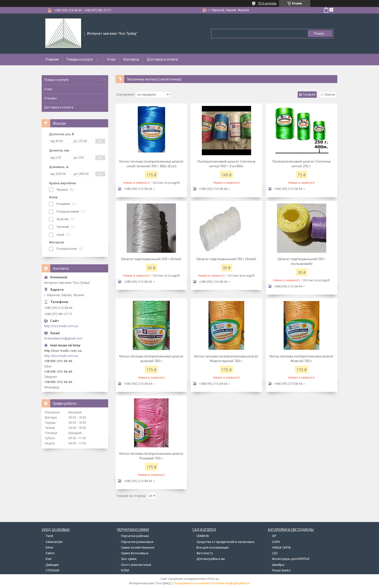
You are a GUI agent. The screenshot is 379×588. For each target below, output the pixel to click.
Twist (49, 536)
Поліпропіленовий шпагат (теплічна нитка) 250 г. (301, 164)
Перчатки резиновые (137, 542)
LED (275, 553)
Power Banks (281, 570)
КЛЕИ (125, 570)
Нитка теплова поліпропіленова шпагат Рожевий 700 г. (151, 456)
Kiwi (49, 559)
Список (330, 94)
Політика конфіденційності (231, 583)
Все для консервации (213, 547)
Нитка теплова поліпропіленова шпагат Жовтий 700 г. (301, 358)
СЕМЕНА (203, 536)
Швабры (278, 565)
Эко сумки (129, 559)
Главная (52, 59)
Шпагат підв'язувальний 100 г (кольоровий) (302, 261)
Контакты (131, 59)
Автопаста (205, 553)
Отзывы (50, 98)
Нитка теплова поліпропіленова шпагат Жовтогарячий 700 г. (226, 358)
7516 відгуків (267, 3)
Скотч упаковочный (136, 565)
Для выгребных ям (211, 559)
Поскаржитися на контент (192, 583)
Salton (50, 553)
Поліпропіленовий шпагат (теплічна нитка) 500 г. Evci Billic (226, 164)
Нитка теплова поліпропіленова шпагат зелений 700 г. (151, 358)
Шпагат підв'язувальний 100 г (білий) (226, 259)
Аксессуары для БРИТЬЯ (291, 559)
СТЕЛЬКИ (52, 570)
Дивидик (52, 565)
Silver (49, 547)
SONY (276, 542)
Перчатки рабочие (135, 536)
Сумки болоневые (135, 553)
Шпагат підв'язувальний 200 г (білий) (151, 259)
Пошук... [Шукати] (320, 33)
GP (274, 536)
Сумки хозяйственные (138, 547)
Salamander (54, 542)
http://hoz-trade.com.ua (61, 326)
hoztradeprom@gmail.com (63, 338)
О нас (111, 59)
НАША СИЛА (281, 547)
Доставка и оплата (162, 59)
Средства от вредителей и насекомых (225, 542)
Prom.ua (213, 579)
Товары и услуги (79, 59)
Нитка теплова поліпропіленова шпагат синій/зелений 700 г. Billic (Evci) (151, 164)
